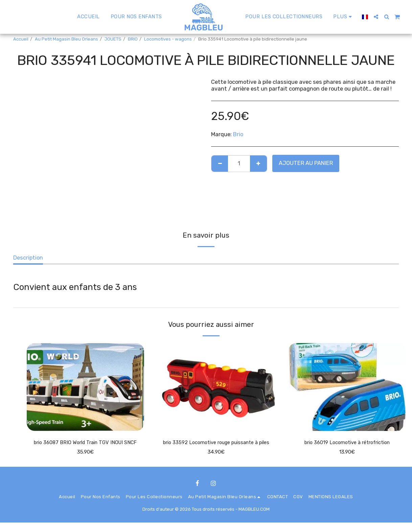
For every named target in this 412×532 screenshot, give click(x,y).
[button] (376, 17)
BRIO (133, 39)
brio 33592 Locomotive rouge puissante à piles (216, 447)
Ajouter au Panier (306, 163)
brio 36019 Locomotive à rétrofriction (347, 443)
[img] (85, 387)
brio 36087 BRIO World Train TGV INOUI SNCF (85, 443)
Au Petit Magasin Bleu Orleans (66, 39)
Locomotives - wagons (168, 39)
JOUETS (113, 39)
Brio (238, 134)
